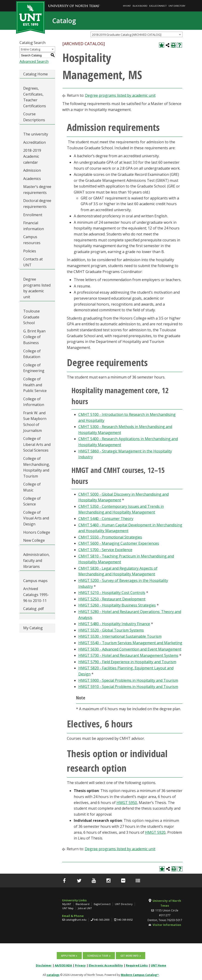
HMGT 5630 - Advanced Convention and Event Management (130, 649)
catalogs (53, 975)
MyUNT (127, 6)
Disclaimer (44, 965)
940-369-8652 (125, 920)
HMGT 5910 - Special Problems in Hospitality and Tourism (128, 687)
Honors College (37, 532)
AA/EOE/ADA (63, 965)
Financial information (34, 226)
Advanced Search (34, 61)
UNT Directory (177, 6)
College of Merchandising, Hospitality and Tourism (37, 467)
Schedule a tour (98, 955)
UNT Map (68, 908)
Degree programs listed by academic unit (37, 288)
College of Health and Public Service (35, 385)
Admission (32, 170)
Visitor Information (167, 925)
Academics (32, 179)
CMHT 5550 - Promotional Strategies (110, 537)
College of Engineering (34, 368)
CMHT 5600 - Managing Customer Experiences (119, 543)
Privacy (80, 965)
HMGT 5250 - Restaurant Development (112, 599)
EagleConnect (158, 6)
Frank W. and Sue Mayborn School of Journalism (35, 422)
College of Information (34, 402)
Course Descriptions (34, 117)
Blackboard (140, 6)
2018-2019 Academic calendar (32, 156)
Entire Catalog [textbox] (31, 49)
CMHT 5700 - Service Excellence (105, 550)
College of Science (32, 501)
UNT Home (158, 965)
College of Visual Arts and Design (36, 518)
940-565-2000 (102, 920)
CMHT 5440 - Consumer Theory (106, 519)
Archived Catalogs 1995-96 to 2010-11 (36, 595)
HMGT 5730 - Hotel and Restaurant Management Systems (128, 655)
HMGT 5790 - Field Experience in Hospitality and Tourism (127, 662)
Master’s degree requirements (37, 190)
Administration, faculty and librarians (36, 560)
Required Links (137, 965)
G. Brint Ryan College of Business (34, 337)
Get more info (129, 955)
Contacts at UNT (33, 262)
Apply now (68, 955)
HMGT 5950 (127, 803)
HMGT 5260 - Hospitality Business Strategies (117, 605)
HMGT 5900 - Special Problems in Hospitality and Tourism (128, 680)
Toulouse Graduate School (31, 317)
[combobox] (137, 34)
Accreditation (34, 142)
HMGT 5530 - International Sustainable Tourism (120, 636)
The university (36, 134)
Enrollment (33, 215)
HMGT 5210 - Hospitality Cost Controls (112, 593)
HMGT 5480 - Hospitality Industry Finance (114, 624)
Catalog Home (36, 74)
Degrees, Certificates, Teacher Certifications (35, 97)
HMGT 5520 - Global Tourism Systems (111, 630)
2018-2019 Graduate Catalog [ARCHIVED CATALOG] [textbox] (127, 35)
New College (34, 540)
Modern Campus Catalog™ (140, 975)
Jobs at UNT (85, 908)
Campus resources (32, 240)
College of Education (32, 354)
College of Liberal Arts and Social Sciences (37, 444)
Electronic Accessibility (106, 965)
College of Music (32, 487)
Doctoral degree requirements (37, 204)
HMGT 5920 (155, 832)
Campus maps (35, 581)
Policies (30, 251)
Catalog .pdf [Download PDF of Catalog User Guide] (34, 609)
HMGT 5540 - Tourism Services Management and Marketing (130, 643)
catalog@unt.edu (76, 920)
